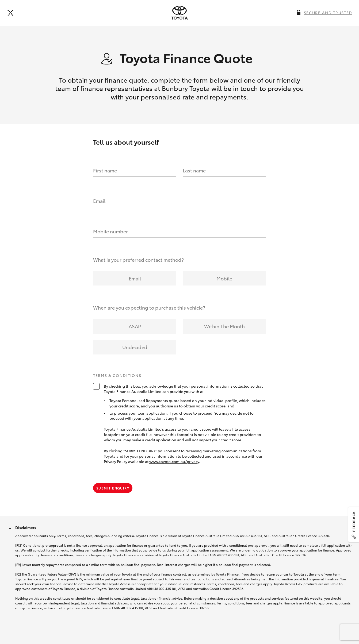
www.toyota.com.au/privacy (174, 461)
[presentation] (180, 13)
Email (99, 201)
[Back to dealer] (10, 13)
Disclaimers (26, 527)
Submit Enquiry (113, 488)
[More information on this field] (299, 13)
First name (105, 170)
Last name (194, 170)
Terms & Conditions (117, 376)
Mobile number (110, 231)
